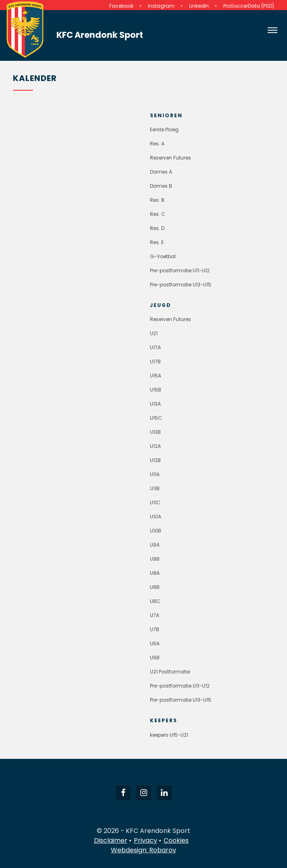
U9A (155, 545)
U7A (155, 615)
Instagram (161, 6)
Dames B (161, 186)
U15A (156, 376)
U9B (155, 559)
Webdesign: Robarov (143, 850)
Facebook (121, 6)
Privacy (146, 840)
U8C (155, 601)
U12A (155, 446)
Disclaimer (111, 840)
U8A (155, 573)
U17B (155, 361)
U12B (155, 460)
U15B (156, 390)
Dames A (161, 172)
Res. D (157, 228)
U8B (155, 587)
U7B (155, 629)
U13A (155, 404)
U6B (155, 658)
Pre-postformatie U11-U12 (180, 270)
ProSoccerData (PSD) (249, 6)
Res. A (157, 144)
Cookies (176, 840)
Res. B (157, 200)
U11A (155, 474)
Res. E (157, 242)
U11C (155, 502)
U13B (155, 432)
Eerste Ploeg (164, 129)
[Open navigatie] (272, 30)
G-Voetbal (163, 256)
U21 (154, 333)
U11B (155, 488)
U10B (156, 531)
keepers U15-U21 (169, 735)
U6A (155, 643)
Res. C (158, 214)
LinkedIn (199, 6)
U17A (155, 347)
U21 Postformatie (170, 672)
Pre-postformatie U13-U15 (181, 285)
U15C (156, 418)
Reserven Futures (171, 158)
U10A (156, 517)
